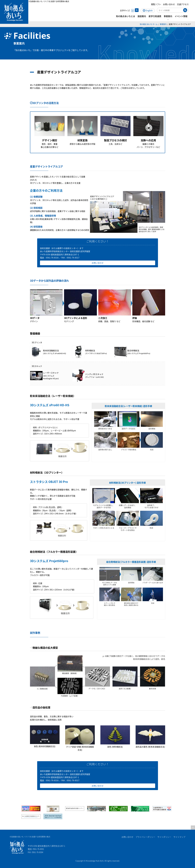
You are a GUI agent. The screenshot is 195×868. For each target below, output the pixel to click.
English (151, 10)
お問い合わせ (171, 4)
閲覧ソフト (158, 4)
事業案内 (163, 24)
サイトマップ (179, 837)
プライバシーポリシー (145, 837)
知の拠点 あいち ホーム (149, 24)
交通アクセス (185, 4)
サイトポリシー (164, 837)
